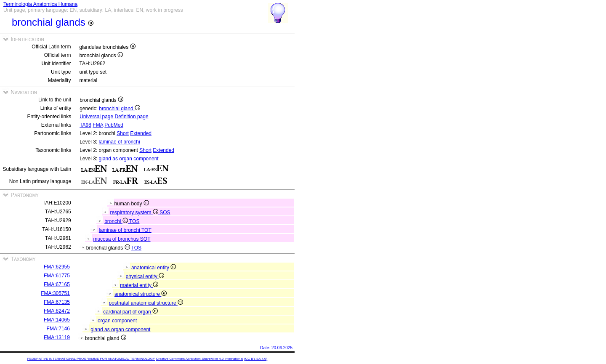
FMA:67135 (57, 302)
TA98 (85, 125)
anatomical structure (141, 294)
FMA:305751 (55, 293)
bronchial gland (120, 109)
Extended (141, 133)
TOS (134, 221)
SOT (145, 239)
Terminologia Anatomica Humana (40, 4)
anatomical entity (154, 268)
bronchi (117, 221)
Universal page (96, 117)
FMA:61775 (57, 276)
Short (123, 133)
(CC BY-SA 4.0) (256, 359)
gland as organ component (129, 159)
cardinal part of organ (130, 312)
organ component (117, 321)
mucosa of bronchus (116, 239)
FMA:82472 (57, 311)
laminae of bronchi (120, 142)
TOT (146, 230)
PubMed (114, 125)
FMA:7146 (58, 329)
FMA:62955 (57, 267)
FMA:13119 (57, 337)
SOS (165, 213)
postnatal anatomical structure (146, 303)
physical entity (145, 276)
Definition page (132, 117)
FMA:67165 (57, 284)
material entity (139, 285)
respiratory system (135, 213)
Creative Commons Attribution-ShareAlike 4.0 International (199, 359)
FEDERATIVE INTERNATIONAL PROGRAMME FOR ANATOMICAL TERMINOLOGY (91, 359)
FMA (98, 125)
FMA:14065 (57, 320)
